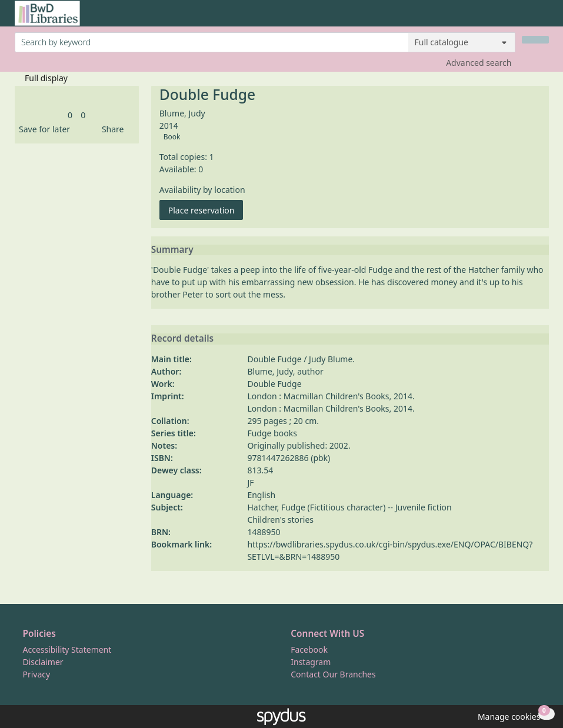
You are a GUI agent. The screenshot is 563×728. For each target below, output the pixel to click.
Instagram (311, 662)
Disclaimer (43, 662)
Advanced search (479, 63)
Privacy (37, 674)
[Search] (535, 40)
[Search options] (462, 42)
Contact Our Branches (333, 674)
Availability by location (202, 190)
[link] (70, 115)
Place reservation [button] (206, 210)
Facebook (309, 649)
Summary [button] (172, 250)
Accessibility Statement (67, 649)
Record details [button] (182, 339)
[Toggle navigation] (543, 18)
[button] (42, 129)
